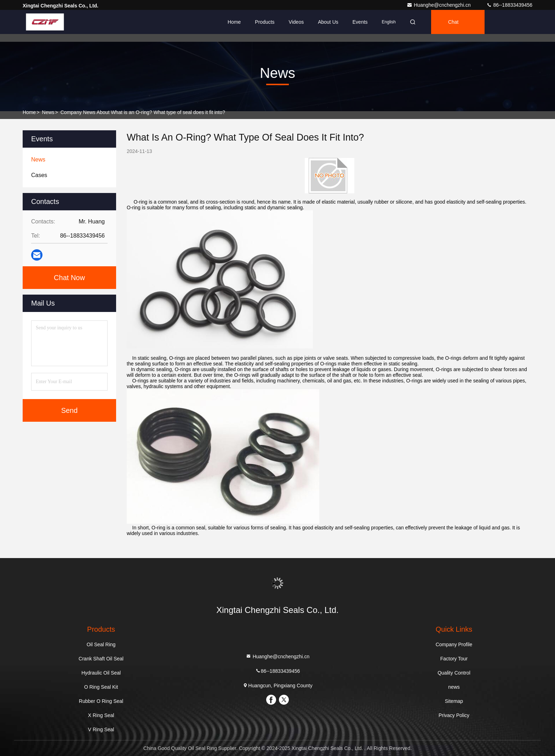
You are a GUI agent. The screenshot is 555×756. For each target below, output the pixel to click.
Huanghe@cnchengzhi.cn (439, 5)
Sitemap (454, 701)
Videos (296, 22)
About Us (328, 22)
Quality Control (454, 673)
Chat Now (69, 278)
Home (234, 22)
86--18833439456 (509, 5)
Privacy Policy (454, 715)
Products (265, 22)
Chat (453, 22)
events (360, 22)
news (48, 112)
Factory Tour (454, 659)
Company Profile (454, 644)
